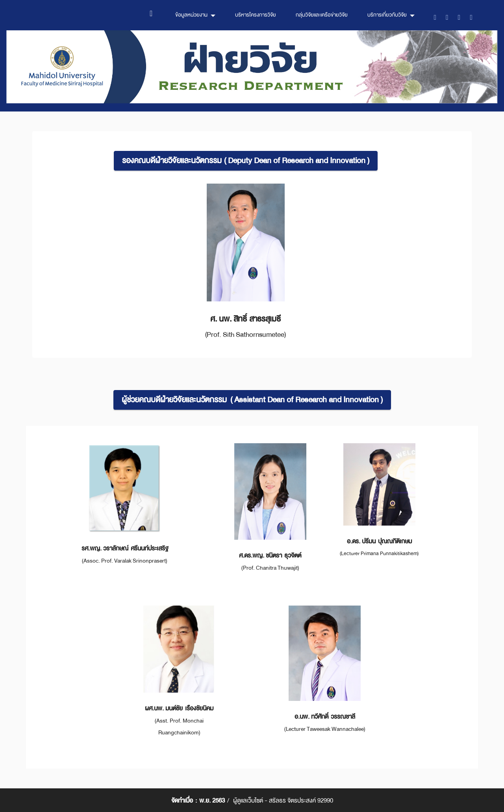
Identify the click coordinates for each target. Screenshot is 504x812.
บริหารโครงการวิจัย (256, 15)
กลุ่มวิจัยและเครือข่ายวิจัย (322, 15)
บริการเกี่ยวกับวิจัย (387, 15)
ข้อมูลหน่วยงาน (191, 15)
